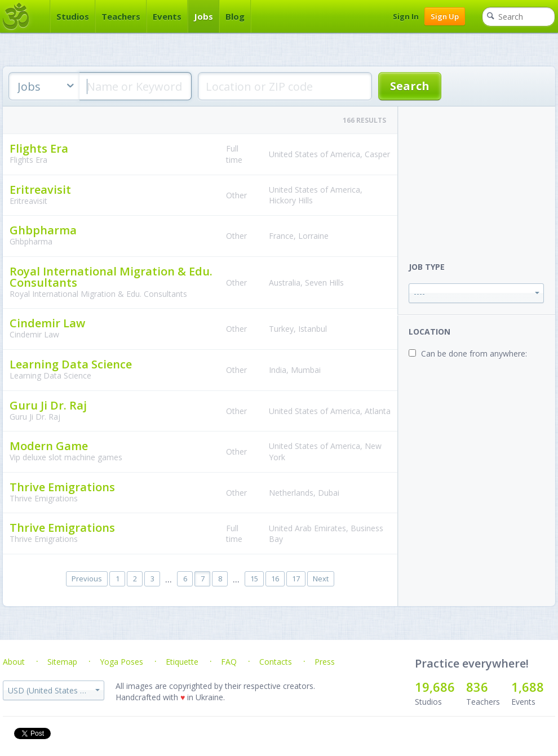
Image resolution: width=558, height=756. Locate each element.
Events (167, 16)
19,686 (435, 687)
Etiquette (182, 662)
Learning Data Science (71, 364)
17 (296, 579)
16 (275, 579)
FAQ (229, 662)
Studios (73, 16)
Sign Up (445, 16)
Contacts (276, 662)
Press (325, 662)
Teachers (121, 16)
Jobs (203, 16)
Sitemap (62, 662)
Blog (235, 16)
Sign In (406, 16)
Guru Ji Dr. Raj (48, 405)
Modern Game (49, 446)
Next (321, 579)
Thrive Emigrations (62, 487)
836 (477, 687)
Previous (87, 579)
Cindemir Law (47, 323)
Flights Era (39, 148)
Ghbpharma (43, 230)
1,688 (528, 687)
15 (254, 579)
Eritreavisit (40, 190)
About (14, 662)
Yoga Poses (121, 662)
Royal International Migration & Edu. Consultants (111, 277)
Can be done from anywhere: (474, 353)
